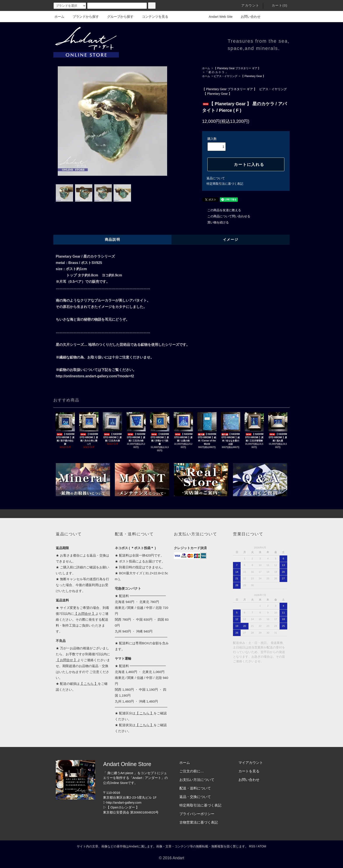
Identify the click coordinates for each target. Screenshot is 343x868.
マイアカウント (251, 763)
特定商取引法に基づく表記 (225, 184)
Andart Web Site (218, 17)
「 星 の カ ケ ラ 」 (217, 72)
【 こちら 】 (89, 684)
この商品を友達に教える (222, 210)
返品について (216, 178)
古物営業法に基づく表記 (199, 822)
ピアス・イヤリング (226, 76)
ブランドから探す (83, 17)
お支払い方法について (197, 780)
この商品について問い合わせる (226, 216)
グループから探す (118, 17)
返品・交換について (195, 797)
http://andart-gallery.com (124, 802)
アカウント (248, 5)
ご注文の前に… (192, 771)
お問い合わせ (248, 17)
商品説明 (112, 240)
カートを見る (249, 771)
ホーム (59, 17)
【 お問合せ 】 (85, 614)
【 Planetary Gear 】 (253, 76)
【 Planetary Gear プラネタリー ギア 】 (237, 68)
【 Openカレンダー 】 (123, 807)
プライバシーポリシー (197, 814)
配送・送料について (195, 788)
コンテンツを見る (152, 17)
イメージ (231, 240)
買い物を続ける (215, 222)
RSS (252, 846)
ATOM (262, 846)
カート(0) (277, 5)
